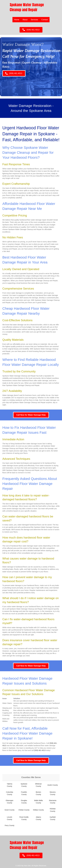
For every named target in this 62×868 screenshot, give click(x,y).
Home (17, 20)
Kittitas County (38, 810)
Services (34, 20)
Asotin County (53, 785)
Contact (45, 20)
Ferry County (10, 825)
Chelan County (24, 810)
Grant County (10, 810)
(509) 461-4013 (40, 750)
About (25, 20)
